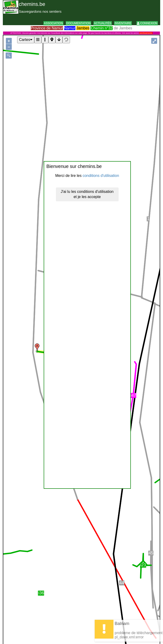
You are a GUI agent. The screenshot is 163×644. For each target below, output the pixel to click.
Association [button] (53, 23)
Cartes (26, 40)
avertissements (146, 33)
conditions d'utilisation (101, 176)
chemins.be (32, 4)
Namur (70, 28)
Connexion (147, 23)
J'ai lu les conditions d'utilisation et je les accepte (87, 194)
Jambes (83, 28)
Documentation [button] (78, 23)
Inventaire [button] (123, 23)
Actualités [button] (103, 23)
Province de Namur (47, 28)
